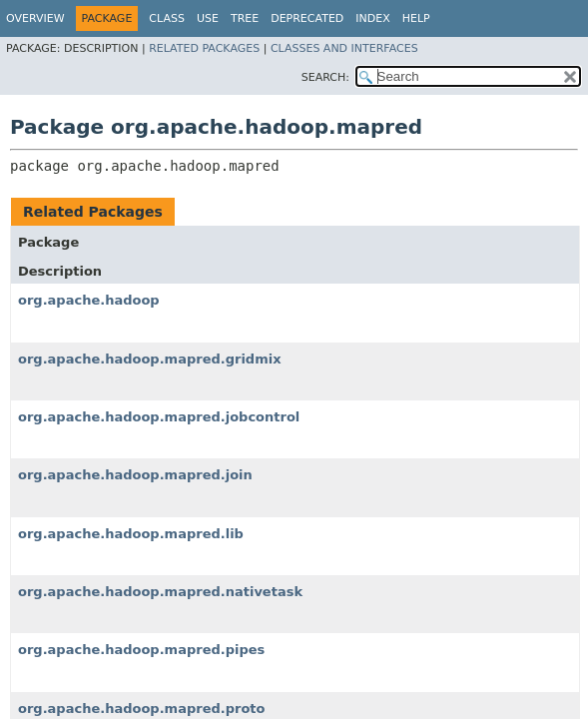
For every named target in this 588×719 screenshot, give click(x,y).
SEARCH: (325, 77)
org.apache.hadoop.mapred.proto (141, 709)
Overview (35, 18)
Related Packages (204, 48)
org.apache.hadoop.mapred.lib (131, 534)
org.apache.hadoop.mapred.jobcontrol (159, 417)
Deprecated (307, 18)
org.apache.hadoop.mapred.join (135, 475)
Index (372, 18)
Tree (245, 18)
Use (208, 18)
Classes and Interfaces (344, 48)
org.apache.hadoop (89, 300)
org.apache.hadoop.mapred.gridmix (150, 359)
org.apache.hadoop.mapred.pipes (141, 650)
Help (416, 18)
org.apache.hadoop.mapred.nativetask (160, 592)
